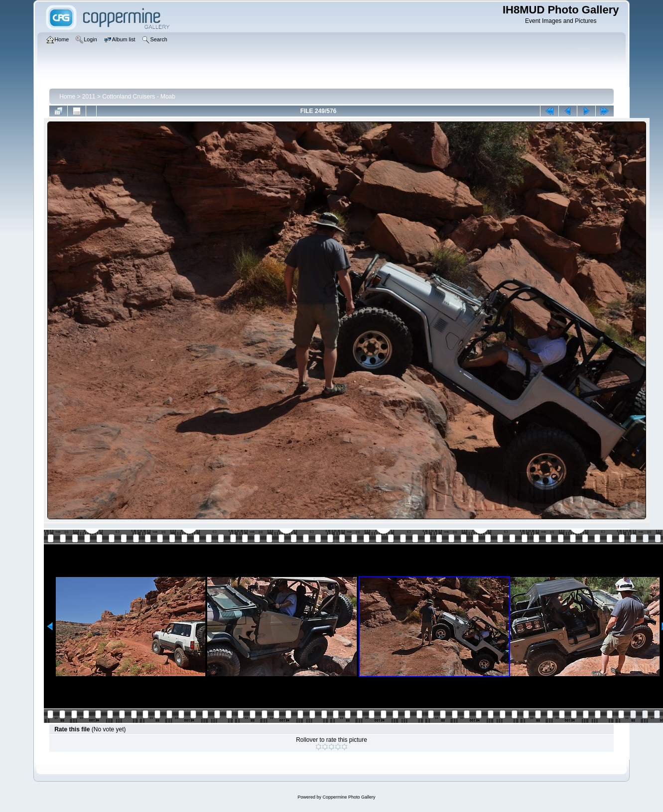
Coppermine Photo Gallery (349, 797)
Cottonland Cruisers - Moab (139, 97)
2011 (89, 97)
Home (67, 97)
